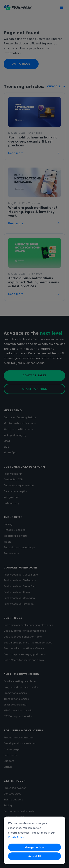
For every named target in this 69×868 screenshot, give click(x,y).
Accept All (35, 856)
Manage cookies (34, 847)
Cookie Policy (16, 837)
